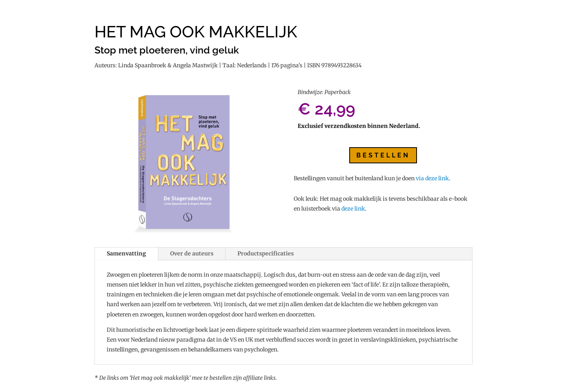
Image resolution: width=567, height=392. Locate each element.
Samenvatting (126, 253)
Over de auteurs (192, 253)
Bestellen (383, 155)
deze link (353, 209)
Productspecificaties (266, 253)
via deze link (432, 178)
